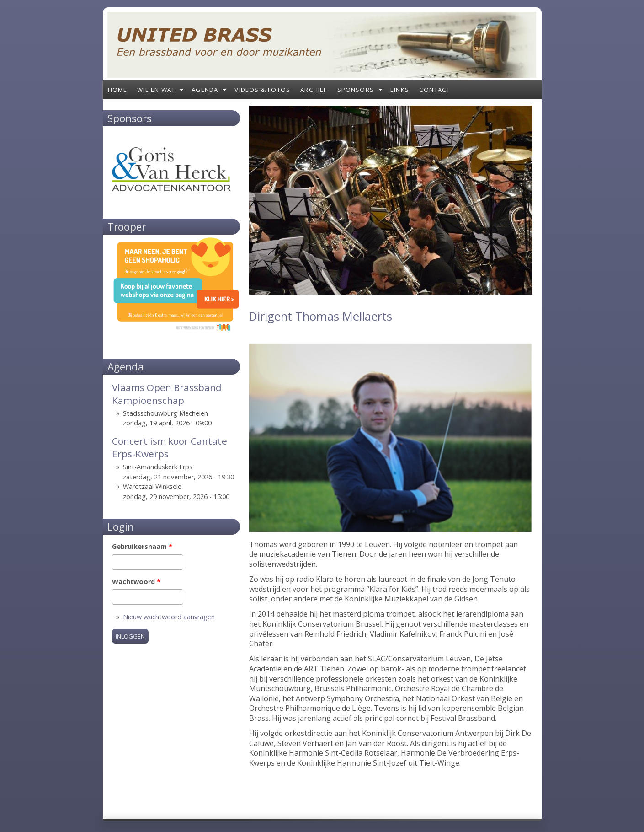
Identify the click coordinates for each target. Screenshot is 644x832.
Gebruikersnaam (142, 546)
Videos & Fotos (262, 90)
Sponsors (356, 90)
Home (118, 90)
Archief (314, 90)
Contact (435, 90)
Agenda (205, 90)
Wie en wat (156, 90)
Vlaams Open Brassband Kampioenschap (167, 394)
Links (400, 90)
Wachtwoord (136, 582)
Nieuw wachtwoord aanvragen (169, 617)
